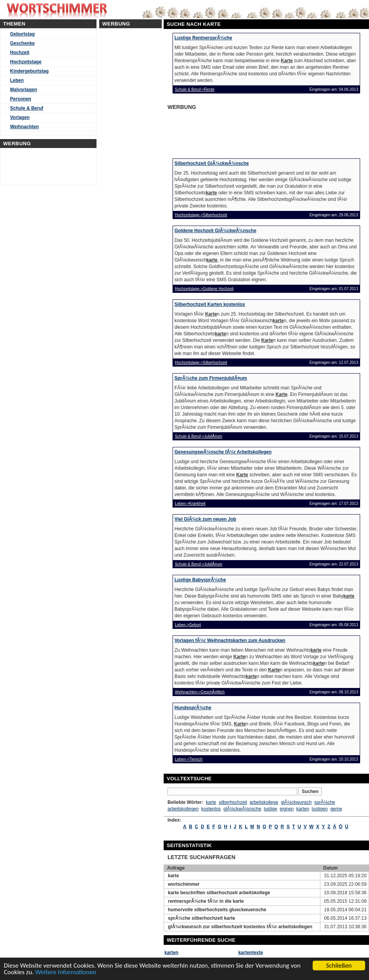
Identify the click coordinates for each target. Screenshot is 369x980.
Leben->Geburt (188, 625)
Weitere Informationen (66, 972)
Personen (21, 99)
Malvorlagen (24, 90)
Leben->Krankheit (190, 504)
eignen (287, 809)
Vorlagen (20, 117)
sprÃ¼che (325, 802)
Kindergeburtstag (29, 71)
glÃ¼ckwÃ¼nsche (242, 809)
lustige (271, 809)
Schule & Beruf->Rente (195, 89)
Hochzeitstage (26, 62)
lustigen (320, 809)
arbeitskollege (264, 802)
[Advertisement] (227, 132)
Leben (17, 80)
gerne (336, 809)
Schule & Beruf (27, 108)
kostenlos (211, 809)
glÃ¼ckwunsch (296, 802)
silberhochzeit (233, 802)
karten (303, 809)
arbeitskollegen (183, 809)
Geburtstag (22, 34)
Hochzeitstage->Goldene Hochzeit (204, 289)
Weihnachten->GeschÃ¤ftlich (200, 692)
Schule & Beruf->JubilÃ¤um (199, 436)
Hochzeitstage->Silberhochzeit (201, 215)
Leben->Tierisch (189, 759)
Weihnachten (24, 127)
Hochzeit (20, 53)
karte (211, 802)
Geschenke (22, 43)
